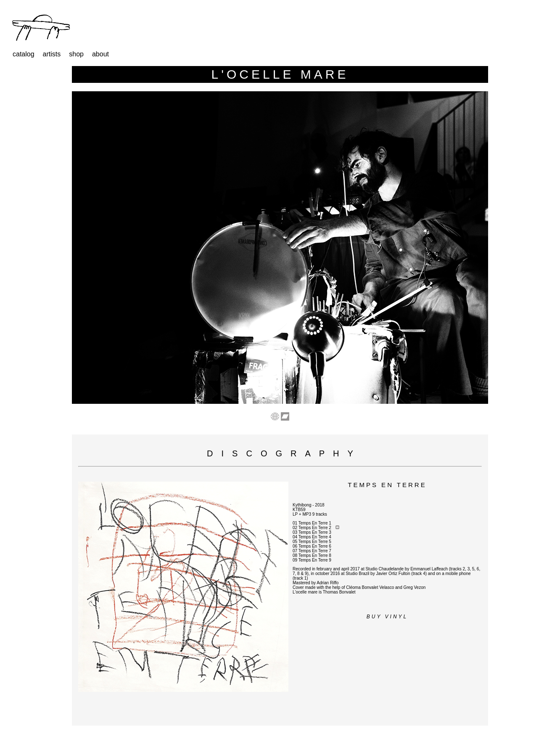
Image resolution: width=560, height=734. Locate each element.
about (100, 54)
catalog (24, 54)
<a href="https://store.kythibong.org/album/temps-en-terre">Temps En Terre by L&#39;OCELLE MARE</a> (183, 709)
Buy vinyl (387, 617)
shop (76, 54)
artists (52, 54)
